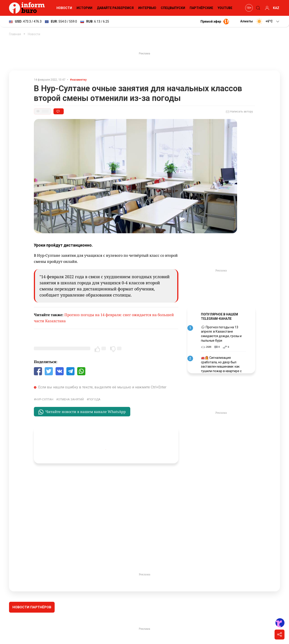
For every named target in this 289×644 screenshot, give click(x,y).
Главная (15, 34)
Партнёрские (201, 8)
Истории (84, 8)
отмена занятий (71, 399)
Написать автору (239, 112)
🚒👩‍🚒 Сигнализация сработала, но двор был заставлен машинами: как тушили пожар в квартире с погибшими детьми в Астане (222, 366)
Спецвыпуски (173, 8)
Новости (64, 8)
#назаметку (78, 80)
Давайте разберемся (115, 8)
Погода (94, 399)
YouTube (225, 8)
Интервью (147, 8)
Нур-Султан (44, 399)
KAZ (276, 8)
